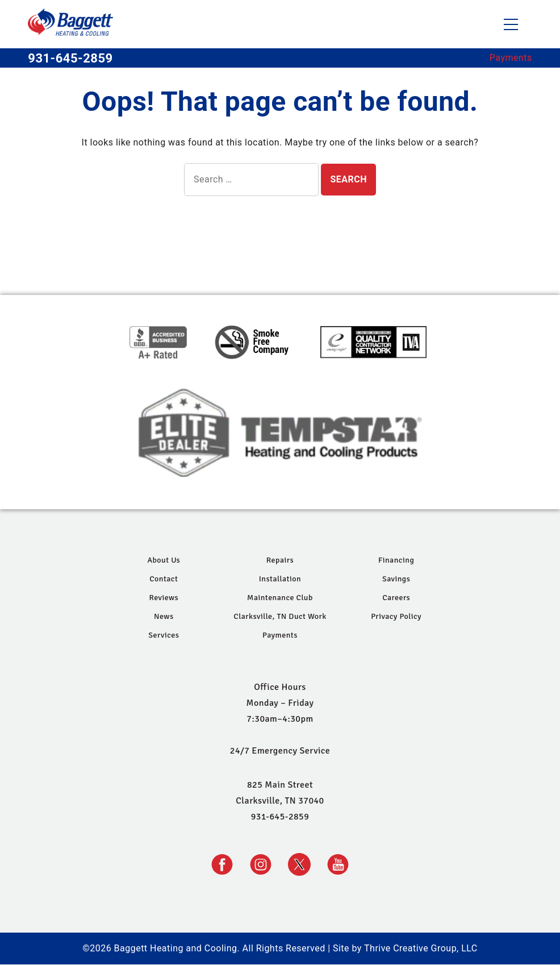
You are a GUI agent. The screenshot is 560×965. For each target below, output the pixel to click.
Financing (396, 560)
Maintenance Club (280, 598)
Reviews (164, 598)
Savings (396, 579)
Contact (164, 579)
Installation (280, 579)
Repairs (280, 560)
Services (164, 635)
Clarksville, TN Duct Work (280, 616)
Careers (396, 598)
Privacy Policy (396, 616)
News (164, 616)
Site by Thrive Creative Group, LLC (405, 948)
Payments (511, 58)
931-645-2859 (70, 58)
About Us (164, 560)
